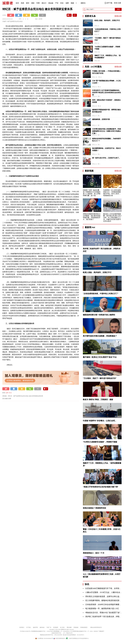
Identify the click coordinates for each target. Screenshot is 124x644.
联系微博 (56, 627)
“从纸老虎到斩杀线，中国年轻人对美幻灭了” (108, 30)
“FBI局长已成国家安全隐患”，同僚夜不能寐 (107, 48)
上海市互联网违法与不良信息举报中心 (77, 638)
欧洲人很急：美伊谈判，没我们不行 (107, 20)
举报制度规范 (84, 627)
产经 (57, 3)
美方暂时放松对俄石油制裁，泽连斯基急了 (100, 336)
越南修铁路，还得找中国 (101, 119)
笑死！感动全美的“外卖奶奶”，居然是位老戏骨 (106, 101)
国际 (33, 3)
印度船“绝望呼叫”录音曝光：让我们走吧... (100, 421)
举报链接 (76, 627)
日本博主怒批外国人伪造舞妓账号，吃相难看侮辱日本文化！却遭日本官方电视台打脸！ (107, 131)
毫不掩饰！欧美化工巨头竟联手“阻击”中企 (100, 357)
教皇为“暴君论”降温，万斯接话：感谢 (98, 400)
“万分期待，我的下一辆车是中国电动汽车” (108, 39)
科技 (62, 3)
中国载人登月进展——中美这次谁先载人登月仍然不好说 (106, 72)
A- (23, 19)
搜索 (118, 9)
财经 (28, 3)
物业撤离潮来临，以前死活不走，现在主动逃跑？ (107, 149)
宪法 (10, 393)
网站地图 (69, 627)
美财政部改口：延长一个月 (94, 553)
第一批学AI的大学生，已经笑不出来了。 (106, 158)
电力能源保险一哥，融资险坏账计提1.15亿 (102, 608)
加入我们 (62, 627)
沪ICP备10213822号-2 (25, 631)
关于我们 (29, 627)
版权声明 (35, 627)
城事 (67, 3)
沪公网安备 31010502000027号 (44, 638)
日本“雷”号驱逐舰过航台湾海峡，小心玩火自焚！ (106, 82)
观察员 (82, 3)
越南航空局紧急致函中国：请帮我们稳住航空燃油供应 (107, 111)
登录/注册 (117, 3)
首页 (17, 3)
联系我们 (22, 627)
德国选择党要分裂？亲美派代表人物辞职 (99, 315)
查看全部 (118, 16)
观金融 (51, 3)
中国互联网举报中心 (60, 638)
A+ (28, 19)
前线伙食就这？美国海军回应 (94, 508)
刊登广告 (49, 627)
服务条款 (42, 627)
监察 (7, 393)
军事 (38, 3)
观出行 (44, 3)
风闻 (22, 3)
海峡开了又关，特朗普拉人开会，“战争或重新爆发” (108, 57)
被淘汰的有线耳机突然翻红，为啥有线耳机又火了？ (107, 140)
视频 (72, 3)
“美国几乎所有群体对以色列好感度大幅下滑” (101, 487)
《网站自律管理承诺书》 (96, 627)
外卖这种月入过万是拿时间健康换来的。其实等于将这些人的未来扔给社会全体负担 (107, 93)
